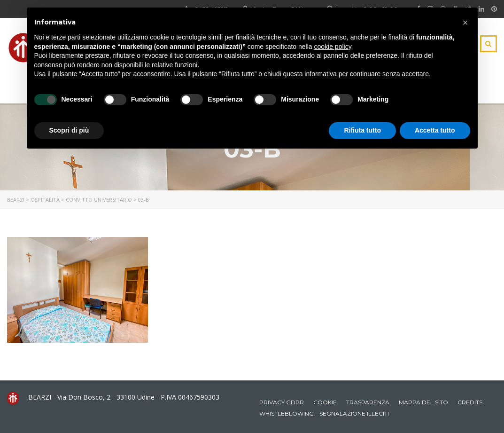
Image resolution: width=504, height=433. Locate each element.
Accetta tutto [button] (435, 130)
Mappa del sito (423, 402)
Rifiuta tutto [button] (362, 130)
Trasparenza (368, 402)
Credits (470, 402)
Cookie (325, 402)
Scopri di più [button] (69, 130)
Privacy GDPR (282, 402)
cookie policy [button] (332, 47)
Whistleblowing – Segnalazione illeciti (324, 413)
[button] (465, 23)
